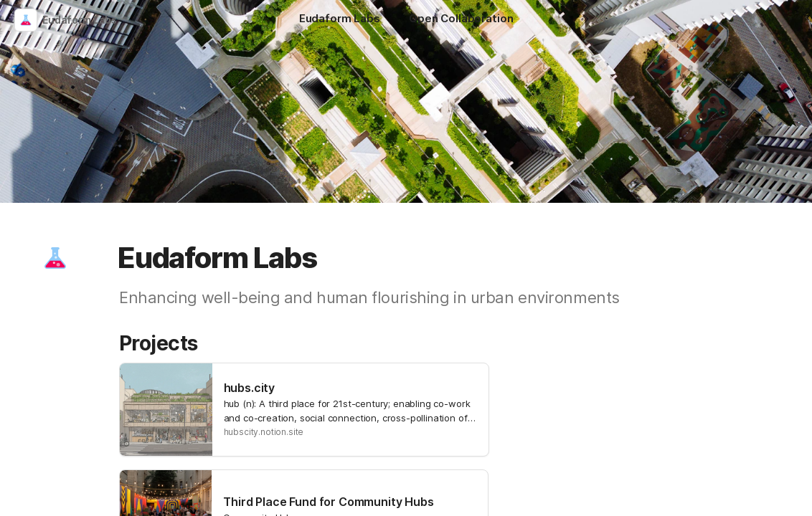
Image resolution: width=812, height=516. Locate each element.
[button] (55, 258)
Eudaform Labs (80, 20)
